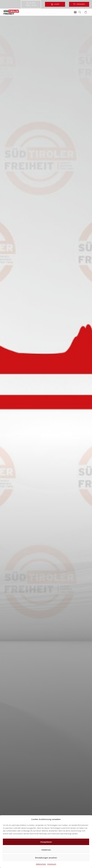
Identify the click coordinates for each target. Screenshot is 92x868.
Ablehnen (46, 850)
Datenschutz (41, 864)
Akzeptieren (46, 842)
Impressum (52, 864)
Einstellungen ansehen (46, 858)
